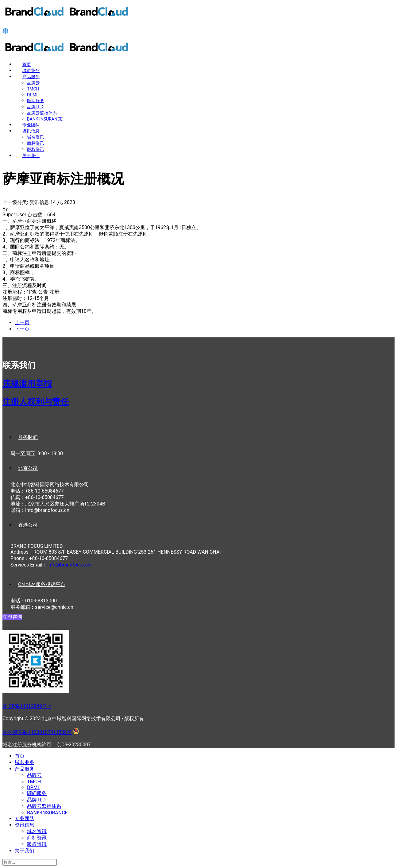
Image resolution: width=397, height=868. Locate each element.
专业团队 (31, 125)
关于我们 (31, 156)
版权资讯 (36, 149)
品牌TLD (35, 107)
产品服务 (31, 77)
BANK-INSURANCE (45, 119)
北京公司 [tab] (28, 468)
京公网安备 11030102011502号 (37, 732)
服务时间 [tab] (28, 437)
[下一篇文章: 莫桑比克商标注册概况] (22, 329)
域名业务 (31, 71)
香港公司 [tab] (28, 525)
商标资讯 (36, 143)
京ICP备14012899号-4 (27, 706)
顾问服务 (36, 101)
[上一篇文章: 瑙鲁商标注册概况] (22, 323)
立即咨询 (12, 617)
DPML (33, 95)
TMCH (33, 89)
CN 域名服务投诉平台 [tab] (42, 584)
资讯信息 (31, 131)
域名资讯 (36, 137)
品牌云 (33, 83)
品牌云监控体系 (42, 113)
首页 (27, 64)
